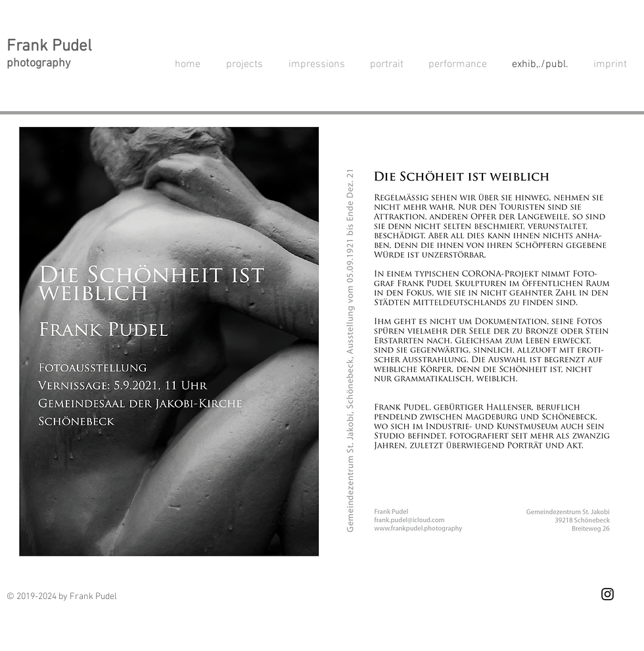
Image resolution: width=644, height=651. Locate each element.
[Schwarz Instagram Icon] (608, 594)
